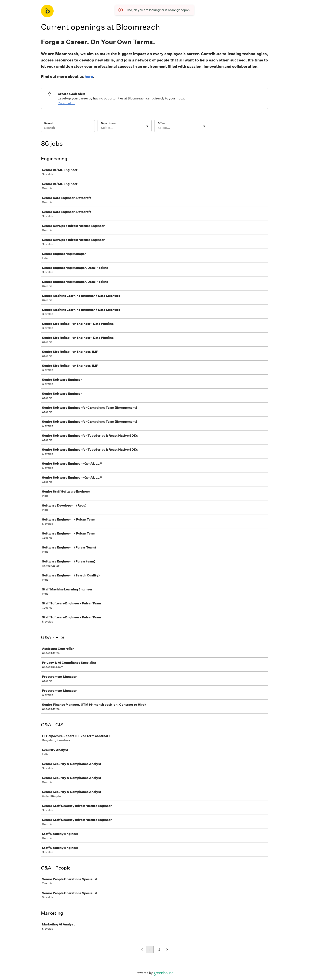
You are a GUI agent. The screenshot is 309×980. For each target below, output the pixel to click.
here (89, 76)
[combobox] (101, 128)
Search (49, 123)
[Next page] (167, 950)
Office (161, 123)
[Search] (68, 128)
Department (109, 123)
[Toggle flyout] (147, 126)
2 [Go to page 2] (159, 950)
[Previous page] (142, 950)
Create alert (66, 103)
